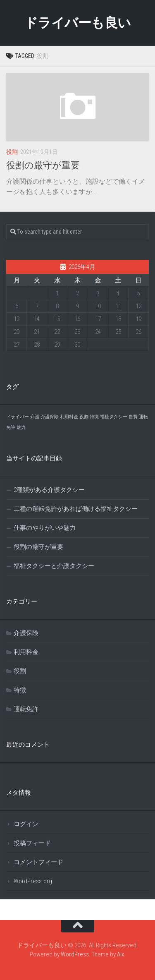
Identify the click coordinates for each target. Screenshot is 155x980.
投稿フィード (32, 843)
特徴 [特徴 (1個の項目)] (94, 417)
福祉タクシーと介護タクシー (54, 566)
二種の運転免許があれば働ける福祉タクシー (76, 509)
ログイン (26, 824)
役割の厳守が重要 (43, 165)
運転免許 (26, 709)
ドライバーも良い (78, 23)
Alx (120, 954)
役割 (12, 152)
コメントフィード (38, 862)
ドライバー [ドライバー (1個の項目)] (18, 417)
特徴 (20, 690)
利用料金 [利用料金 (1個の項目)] (69, 417)
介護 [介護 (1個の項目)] (35, 417)
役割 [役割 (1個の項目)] (84, 417)
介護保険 (26, 633)
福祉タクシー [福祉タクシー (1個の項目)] (114, 417)
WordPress (75, 954)
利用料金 (26, 652)
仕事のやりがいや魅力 (45, 528)
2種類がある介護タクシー (49, 490)
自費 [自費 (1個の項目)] (133, 417)
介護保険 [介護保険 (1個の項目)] (50, 417)
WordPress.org (33, 881)
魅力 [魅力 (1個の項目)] (21, 428)
